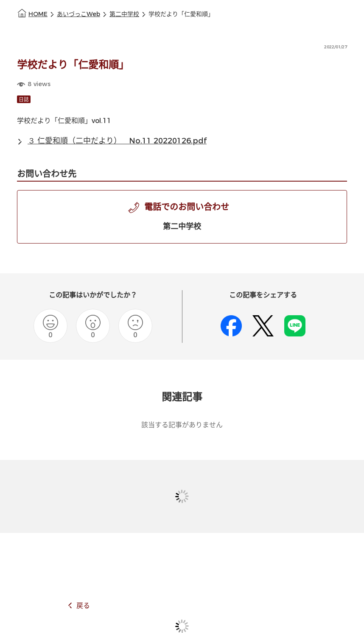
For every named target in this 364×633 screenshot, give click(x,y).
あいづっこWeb (78, 14)
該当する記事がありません (182, 425)
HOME (38, 14)
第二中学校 (124, 14)
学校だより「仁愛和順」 (181, 14)
